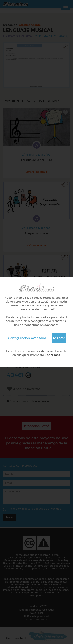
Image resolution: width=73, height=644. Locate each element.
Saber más (53, 355)
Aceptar (59, 338)
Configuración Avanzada (27, 338)
